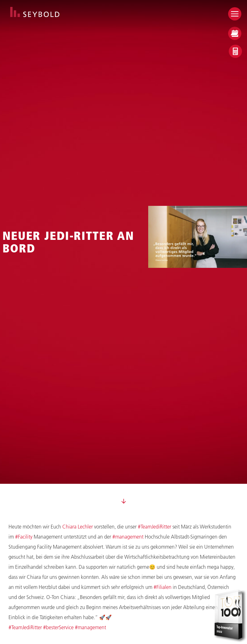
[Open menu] (235, 14)
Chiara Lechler (78, 526)
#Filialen (163, 587)
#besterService (58, 627)
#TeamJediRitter (154, 526)
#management (128, 537)
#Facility (24, 537)
